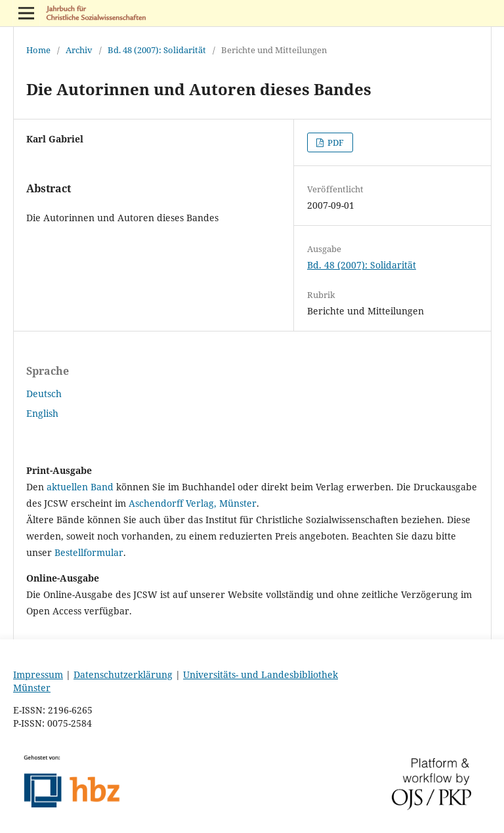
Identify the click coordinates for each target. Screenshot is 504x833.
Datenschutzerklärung (123, 674)
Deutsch (44, 394)
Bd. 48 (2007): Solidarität (157, 50)
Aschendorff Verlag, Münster (193, 503)
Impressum (38, 674)
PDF (335, 142)
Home (38, 50)
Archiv (79, 50)
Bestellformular (89, 552)
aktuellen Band (80, 487)
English (42, 413)
